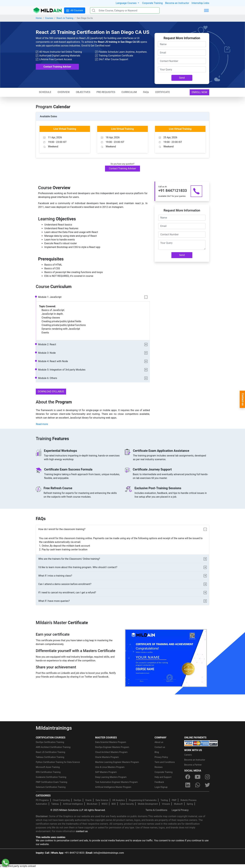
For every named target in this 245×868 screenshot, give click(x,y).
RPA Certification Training (48, 772)
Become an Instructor (177, 3)
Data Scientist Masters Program (111, 742)
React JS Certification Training (50, 752)
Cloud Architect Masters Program (111, 752)
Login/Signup (161, 787)
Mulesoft (178, 804)
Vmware (166, 804)
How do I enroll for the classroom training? (62, 529)
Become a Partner (193, 765)
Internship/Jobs (200, 3)
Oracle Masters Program (107, 757)
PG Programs (42, 800)
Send (182, 78)
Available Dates (48, 116)
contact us (82, 831)
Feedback (159, 782)
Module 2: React (47, 344)
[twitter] (207, 785)
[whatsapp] (197, 785)
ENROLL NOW (199, 92)
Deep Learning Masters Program (111, 777)
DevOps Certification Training (50, 742)
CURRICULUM (129, 92)
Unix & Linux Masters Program (110, 767)
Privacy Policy (161, 757)
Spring (190, 804)
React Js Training (65, 18)
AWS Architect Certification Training (53, 747)
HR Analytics (119, 800)
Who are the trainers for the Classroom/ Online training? (69, 559)
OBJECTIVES (83, 92)
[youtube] (197, 777)
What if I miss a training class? (55, 576)
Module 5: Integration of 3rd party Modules (62, 370)
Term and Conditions (165, 762)
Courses (49, 18)
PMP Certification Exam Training (51, 782)
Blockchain (92, 804)
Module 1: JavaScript (50, 297)
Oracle (88, 800)
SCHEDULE (45, 92)
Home (39, 18)
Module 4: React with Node (53, 361)
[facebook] (188, 777)
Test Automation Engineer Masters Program (116, 782)
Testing (164, 800)
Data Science (102, 800)
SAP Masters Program (106, 772)
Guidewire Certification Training (51, 777)
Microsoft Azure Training (48, 767)
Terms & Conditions (156, 810)
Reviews (159, 767)
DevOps (77, 800)
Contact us (160, 747)
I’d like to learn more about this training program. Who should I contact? (78, 567)
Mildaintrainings (54, 728)
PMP (174, 800)
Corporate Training (152, 3)
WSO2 (105, 804)
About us (159, 742)
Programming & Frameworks (143, 800)
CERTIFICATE (162, 92)
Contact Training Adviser (57, 67)
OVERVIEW (64, 92)
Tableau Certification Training (50, 757)
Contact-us (243, 399)
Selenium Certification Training (51, 787)
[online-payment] (201, 743)
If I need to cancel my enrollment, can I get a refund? (67, 593)
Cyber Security (127, 804)
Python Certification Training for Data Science (58, 762)
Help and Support (163, 777)
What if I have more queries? (54, 601)
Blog (157, 752)
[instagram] (207, 777)
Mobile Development (148, 804)
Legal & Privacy (180, 810)
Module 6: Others (48, 378)
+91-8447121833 (74, 853)
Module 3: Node (47, 353)
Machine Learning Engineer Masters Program (117, 762)
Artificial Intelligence (73, 804)
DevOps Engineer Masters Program (112, 747)
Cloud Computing (61, 800)
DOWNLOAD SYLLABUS (51, 392)
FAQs (146, 92)
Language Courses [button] (126, 3)
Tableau (55, 804)
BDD (114, 804)
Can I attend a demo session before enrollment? (65, 584)
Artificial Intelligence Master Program (113, 787)
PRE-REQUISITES (106, 92)
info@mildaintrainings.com (109, 853)
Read (42, 424)
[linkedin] (188, 785)
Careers (188, 755)
